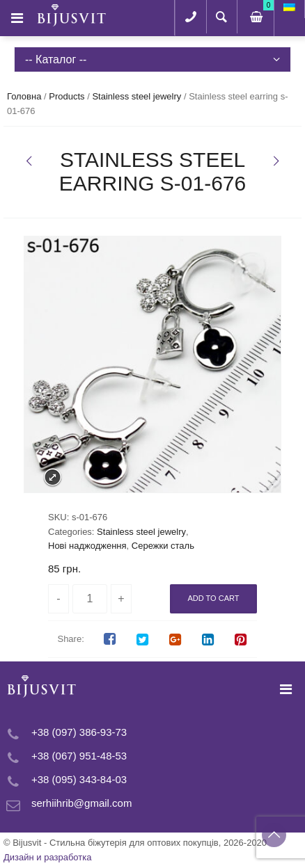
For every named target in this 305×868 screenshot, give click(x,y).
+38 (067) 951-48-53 (79, 756)
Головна (24, 96)
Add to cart (214, 598)
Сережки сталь (163, 546)
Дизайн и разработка (47, 857)
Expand (53, 477)
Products (67, 96)
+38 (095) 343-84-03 (79, 779)
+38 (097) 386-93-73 (79, 732)
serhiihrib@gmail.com (81, 803)
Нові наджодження (87, 546)
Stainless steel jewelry (136, 96)
